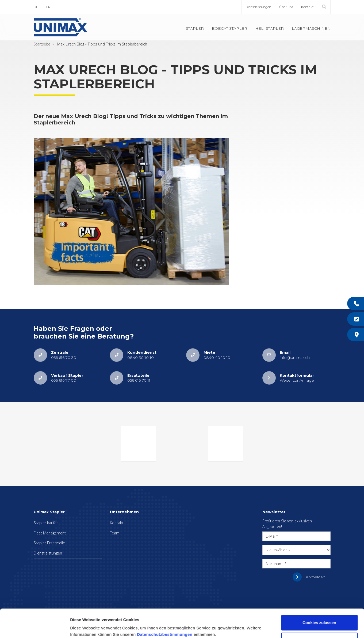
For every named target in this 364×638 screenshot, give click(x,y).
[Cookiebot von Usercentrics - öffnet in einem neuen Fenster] (35, 628)
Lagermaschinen (311, 28)
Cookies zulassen (319, 601)
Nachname (275, 564)
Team (115, 533)
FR (48, 7)
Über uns (286, 7)
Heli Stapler (269, 28)
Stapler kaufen (46, 523)
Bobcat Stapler (229, 28)
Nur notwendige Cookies (319, 618)
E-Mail (271, 536)
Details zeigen (84, 627)
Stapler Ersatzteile (49, 543)
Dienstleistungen (258, 7)
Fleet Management (50, 533)
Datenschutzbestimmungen (165, 613)
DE (36, 7)
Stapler (195, 28)
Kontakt (307, 7)
